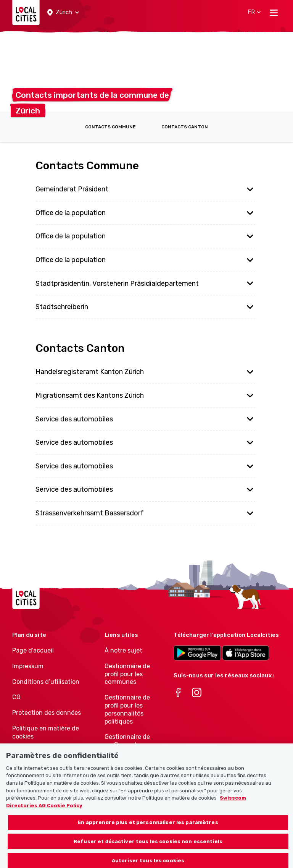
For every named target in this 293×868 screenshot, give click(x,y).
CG (16, 697)
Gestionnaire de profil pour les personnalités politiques (127, 709)
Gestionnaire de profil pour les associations (127, 745)
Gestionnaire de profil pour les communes (127, 674)
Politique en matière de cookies (46, 732)
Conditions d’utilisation (46, 682)
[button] (63, 13)
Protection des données (47, 713)
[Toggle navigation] (274, 13)
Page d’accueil (33, 650)
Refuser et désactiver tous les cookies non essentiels (148, 845)
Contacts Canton (185, 127)
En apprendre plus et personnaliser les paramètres (148, 826)
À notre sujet (123, 650)
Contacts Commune (110, 127)
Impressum (28, 666)
